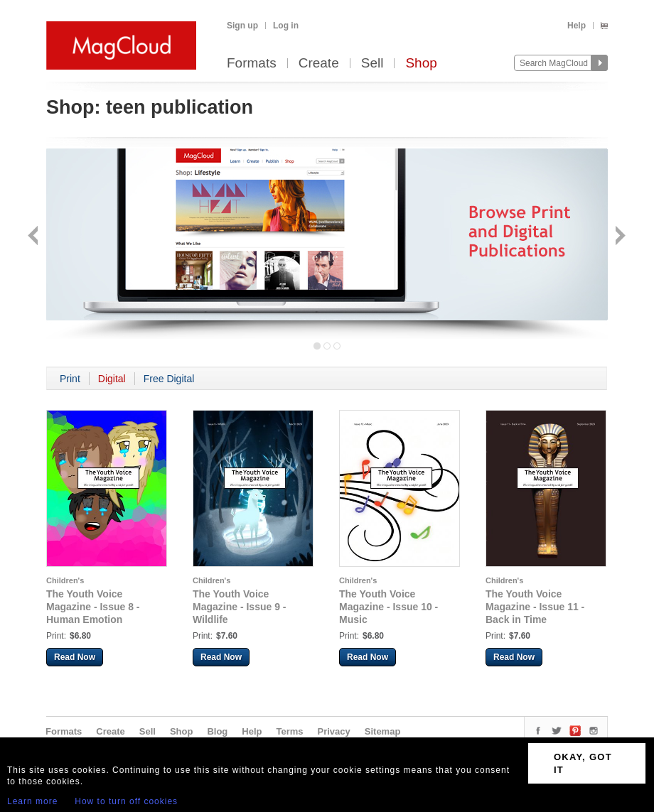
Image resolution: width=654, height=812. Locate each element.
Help (577, 26)
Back (34, 237)
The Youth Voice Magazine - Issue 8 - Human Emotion (93, 607)
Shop (421, 64)
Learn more (32, 801)
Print (70, 379)
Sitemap (383, 731)
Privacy (334, 731)
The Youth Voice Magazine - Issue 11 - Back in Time (535, 607)
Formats (252, 64)
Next (619, 237)
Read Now (75, 657)
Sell (372, 64)
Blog (217, 731)
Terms (289, 731)
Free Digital (169, 379)
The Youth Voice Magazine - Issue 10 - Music (388, 607)
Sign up (242, 26)
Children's (65, 580)
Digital (112, 379)
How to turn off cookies (126, 801)
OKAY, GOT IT (583, 763)
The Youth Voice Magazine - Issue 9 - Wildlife (239, 607)
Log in (286, 26)
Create (319, 64)
